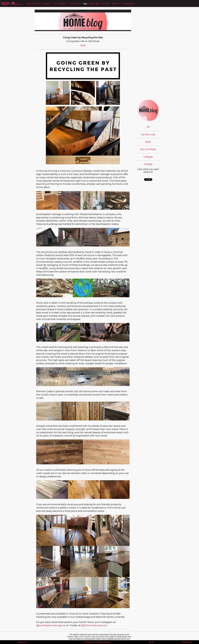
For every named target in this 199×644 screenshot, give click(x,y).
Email (152, 642)
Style (148, 142)
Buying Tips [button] (75, 4)
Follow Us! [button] (116, 4)
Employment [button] (129, 4)
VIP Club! (106, 4)
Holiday (148, 164)
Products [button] (63, 4)
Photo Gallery (94, 4)
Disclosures (187, 642)
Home (29, 4)
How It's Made (148, 149)
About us (36, 4)
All (148, 127)
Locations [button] (46, 4)
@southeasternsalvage (49, 625)
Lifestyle (148, 157)
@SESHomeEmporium (94, 625)
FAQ (55, 4)
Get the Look (148, 134)
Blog (85, 4)
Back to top (22, 642)
